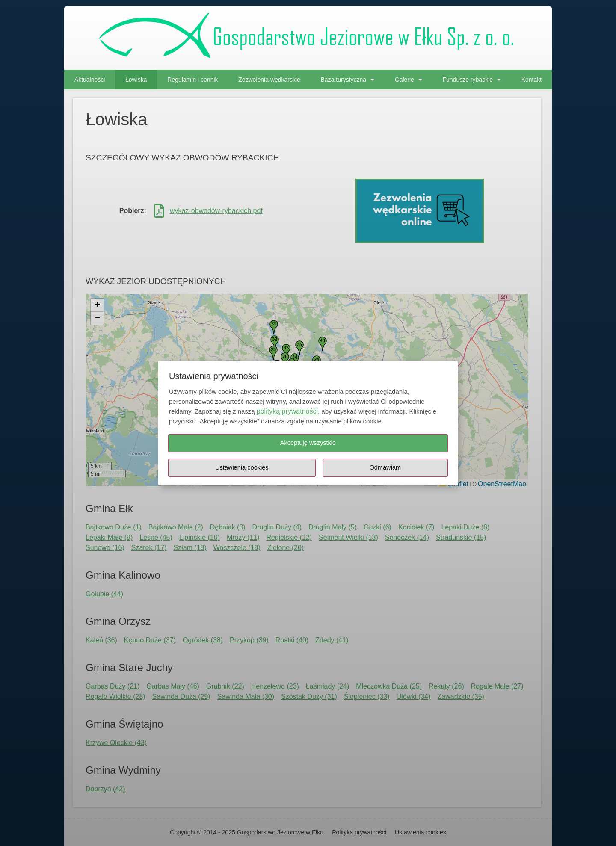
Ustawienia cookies (242, 468)
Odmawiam (385, 468)
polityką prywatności (287, 411)
